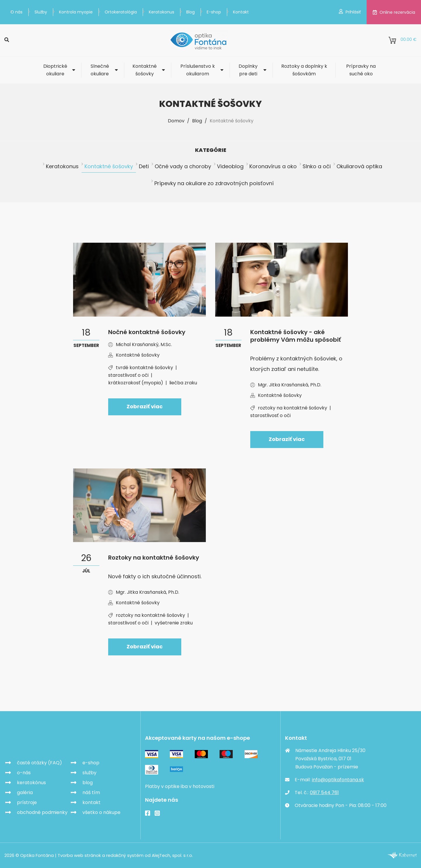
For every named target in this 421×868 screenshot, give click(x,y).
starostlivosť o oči (128, 375)
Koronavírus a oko (273, 166)
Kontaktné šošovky (145, 70)
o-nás (24, 773)
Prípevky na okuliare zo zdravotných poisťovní (214, 183)
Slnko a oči (317, 166)
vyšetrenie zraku (174, 623)
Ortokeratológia (121, 12)
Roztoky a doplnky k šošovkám (304, 70)
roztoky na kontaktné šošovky (293, 408)
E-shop (214, 12)
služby (89, 773)
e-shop (91, 763)
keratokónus (31, 783)
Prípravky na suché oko (361, 70)
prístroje (27, 802)
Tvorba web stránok (79, 856)
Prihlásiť (350, 12)
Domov (176, 121)
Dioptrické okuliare (55, 70)
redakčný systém (125, 856)
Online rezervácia (394, 12)
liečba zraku (183, 383)
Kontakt (241, 12)
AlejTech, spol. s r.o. (172, 856)
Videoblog (230, 166)
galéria (25, 793)
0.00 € (403, 40)
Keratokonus (162, 12)
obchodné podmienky (42, 812)
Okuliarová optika (359, 166)
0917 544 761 (324, 793)
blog (88, 783)
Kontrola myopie (76, 12)
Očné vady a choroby (183, 166)
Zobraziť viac (145, 406)
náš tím (91, 793)
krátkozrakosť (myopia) (136, 383)
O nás (17, 12)
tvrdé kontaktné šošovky (144, 368)
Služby (41, 12)
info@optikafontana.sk (338, 780)
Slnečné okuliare (100, 70)
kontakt (92, 802)
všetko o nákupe (101, 812)
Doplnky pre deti (248, 70)
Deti (144, 166)
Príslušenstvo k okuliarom (198, 70)
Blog (190, 12)
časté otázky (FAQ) (39, 763)
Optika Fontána (38, 742)
